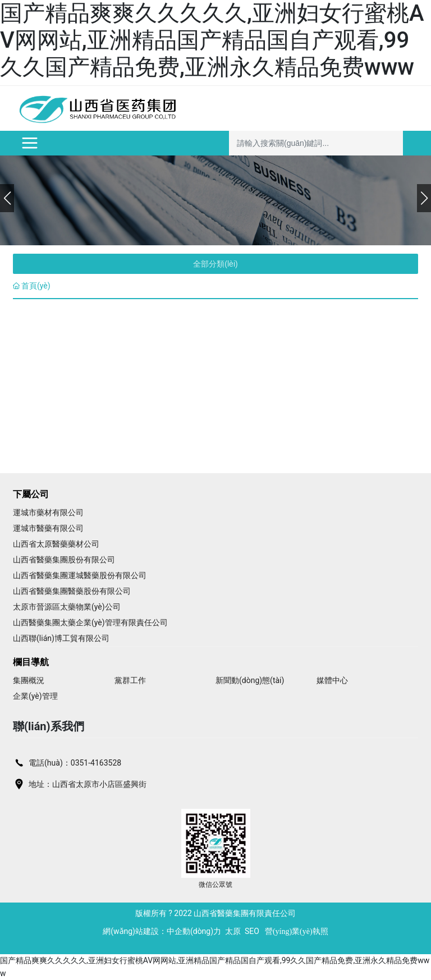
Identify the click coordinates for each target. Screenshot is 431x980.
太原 (233, 931)
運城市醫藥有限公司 (48, 528)
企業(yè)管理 (35, 696)
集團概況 (29, 680)
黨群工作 (130, 680)
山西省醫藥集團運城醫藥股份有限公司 (80, 575)
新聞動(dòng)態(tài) (250, 680)
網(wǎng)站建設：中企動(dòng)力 (162, 931)
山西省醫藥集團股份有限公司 (64, 560)
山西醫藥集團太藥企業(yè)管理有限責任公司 (90, 622)
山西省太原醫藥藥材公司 (56, 544)
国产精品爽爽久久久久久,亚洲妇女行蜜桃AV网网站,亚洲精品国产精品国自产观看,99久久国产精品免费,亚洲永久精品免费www (212, 40)
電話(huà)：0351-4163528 (75, 763)
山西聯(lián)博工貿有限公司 (61, 638)
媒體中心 (332, 680)
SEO (252, 931)
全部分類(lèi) (215, 264)
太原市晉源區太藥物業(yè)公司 (67, 607)
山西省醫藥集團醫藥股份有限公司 (72, 591)
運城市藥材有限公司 (48, 512)
